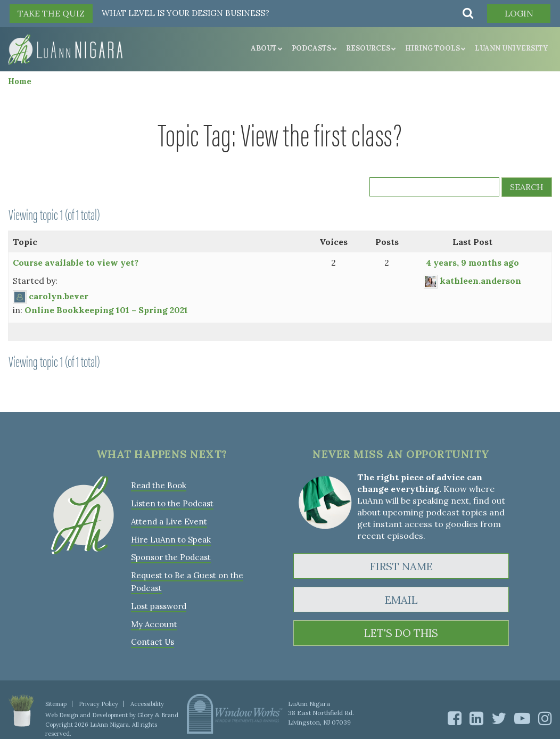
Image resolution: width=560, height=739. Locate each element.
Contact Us (152, 638)
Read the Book (159, 485)
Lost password (159, 603)
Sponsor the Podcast (171, 556)
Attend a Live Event (169, 520)
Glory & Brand (157, 711)
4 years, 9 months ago (472, 262)
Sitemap (56, 700)
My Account (153, 621)
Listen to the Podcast (172, 503)
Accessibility (147, 700)
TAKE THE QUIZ (51, 13)
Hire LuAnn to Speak (171, 538)
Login (518, 13)
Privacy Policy (98, 700)
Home (20, 81)
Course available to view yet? (76, 262)
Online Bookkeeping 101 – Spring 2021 (106, 310)
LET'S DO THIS (401, 633)
